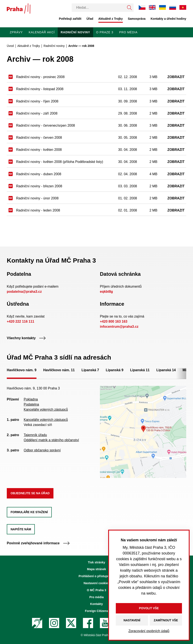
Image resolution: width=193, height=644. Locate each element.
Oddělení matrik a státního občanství (51, 440)
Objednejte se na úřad (30, 493)
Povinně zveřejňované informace (38, 543)
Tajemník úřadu (35, 435)
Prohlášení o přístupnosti (97, 576)
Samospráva (137, 19)
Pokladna (31, 399)
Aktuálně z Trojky (111, 19)
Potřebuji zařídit (70, 19)
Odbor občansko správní (42, 450)
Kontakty (96, 604)
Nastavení (132, 620)
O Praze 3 (105, 32)
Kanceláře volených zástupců (46, 409)
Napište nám (21, 529)
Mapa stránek (96, 569)
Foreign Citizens (97, 611)
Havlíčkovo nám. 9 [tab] (22, 370)
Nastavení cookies (96, 583)
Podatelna (31, 404)
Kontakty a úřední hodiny (168, 19)
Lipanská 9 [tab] (115, 370)
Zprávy (16, 32)
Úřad (90, 19)
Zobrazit (176, 77)
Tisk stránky (96, 562)
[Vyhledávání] (98, 8)
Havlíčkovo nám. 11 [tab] (59, 370)
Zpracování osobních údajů (149, 631)
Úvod (10, 46)
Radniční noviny (75, 32)
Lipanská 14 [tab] (166, 370)
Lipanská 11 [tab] (140, 370)
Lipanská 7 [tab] (90, 370)
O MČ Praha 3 (96, 590)
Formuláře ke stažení (29, 512)
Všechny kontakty (26, 338)
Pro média (128, 32)
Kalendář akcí (42, 32)
